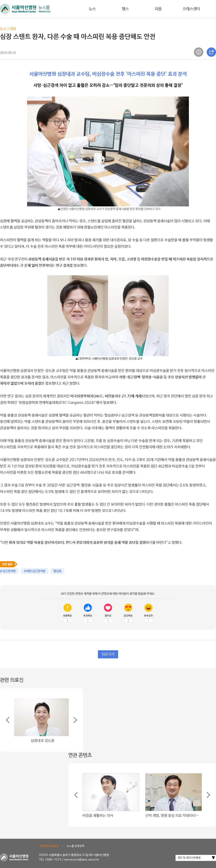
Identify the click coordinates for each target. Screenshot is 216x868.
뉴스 (92, 9)
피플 (158, 9)
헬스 (125, 9)
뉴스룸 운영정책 (76, 846)
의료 (13, 29)
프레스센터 (191, 9)
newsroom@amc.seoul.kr (82, 860)
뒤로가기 (108, 654)
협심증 (57, 571)
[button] (73, 722)
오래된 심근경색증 (34, 571)
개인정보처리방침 (49, 846)
